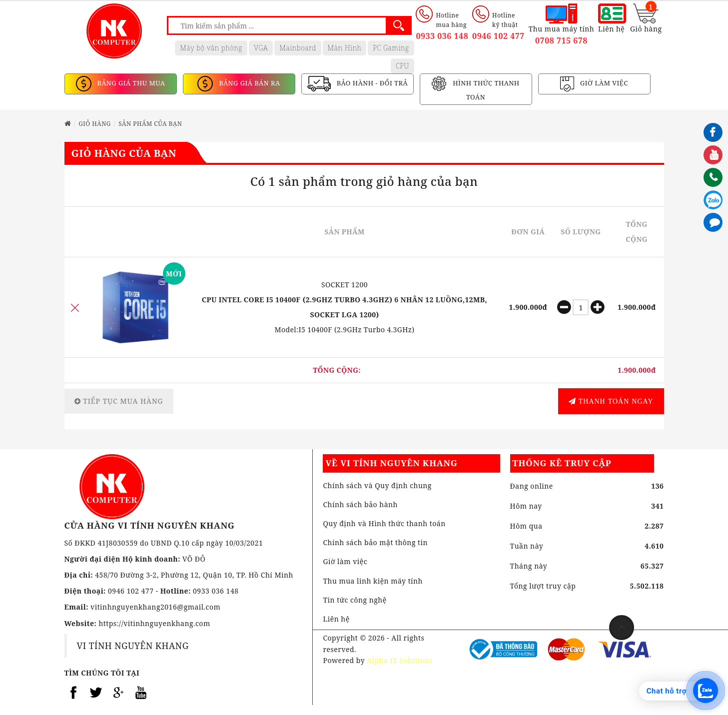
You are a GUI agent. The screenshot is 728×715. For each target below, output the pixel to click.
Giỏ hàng (95, 124)
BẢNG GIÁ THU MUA (130, 83)
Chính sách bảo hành (360, 504)
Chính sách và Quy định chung (377, 485)
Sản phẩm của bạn (150, 124)
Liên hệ (336, 619)
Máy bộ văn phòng (211, 48)
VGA (261, 48)
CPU (402, 66)
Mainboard (298, 48)
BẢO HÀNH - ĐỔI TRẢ (371, 83)
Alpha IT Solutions (399, 660)
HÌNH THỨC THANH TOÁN (485, 90)
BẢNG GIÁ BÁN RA (248, 83)
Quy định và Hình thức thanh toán (384, 523)
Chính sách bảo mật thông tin (375, 542)
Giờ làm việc (345, 561)
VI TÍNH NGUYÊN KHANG (133, 646)
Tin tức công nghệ (355, 600)
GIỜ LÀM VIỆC (603, 83)
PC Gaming (391, 48)
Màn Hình (345, 48)
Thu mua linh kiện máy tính (373, 581)
